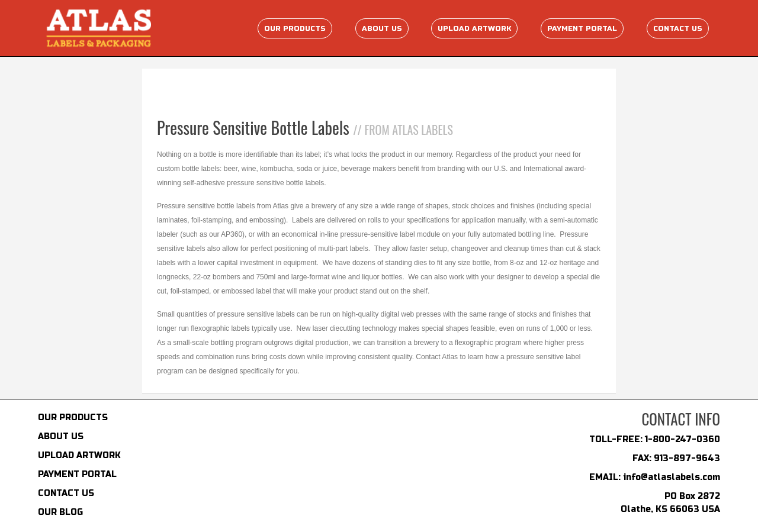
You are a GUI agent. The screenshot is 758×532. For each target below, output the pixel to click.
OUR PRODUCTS (73, 417)
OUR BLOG (60, 512)
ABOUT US (61, 436)
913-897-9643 (687, 458)
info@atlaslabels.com (672, 477)
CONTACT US (66, 493)
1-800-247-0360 (682, 439)
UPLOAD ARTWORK (79, 455)
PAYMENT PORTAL (77, 474)
